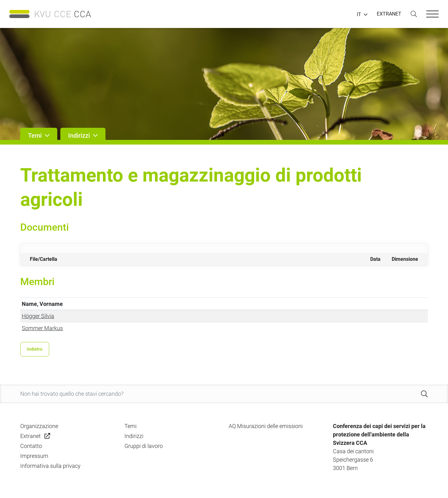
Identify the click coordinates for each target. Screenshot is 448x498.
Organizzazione (39, 426)
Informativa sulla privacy (50, 466)
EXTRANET (389, 14)
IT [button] (359, 15)
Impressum (34, 456)
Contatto (31, 446)
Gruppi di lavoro (144, 446)
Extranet (30, 436)
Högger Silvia (38, 316)
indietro (35, 349)
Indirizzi (134, 436)
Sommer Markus (42, 328)
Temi (131, 426)
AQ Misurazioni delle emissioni (266, 426)
